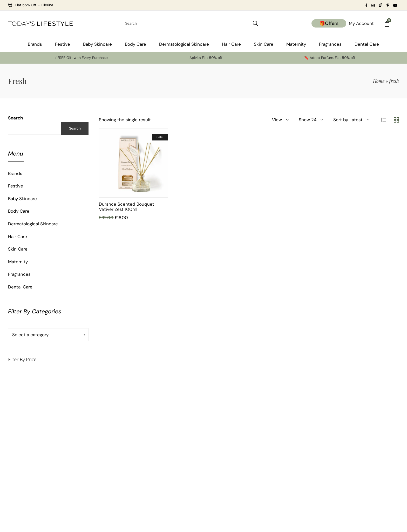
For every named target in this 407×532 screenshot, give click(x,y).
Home (379, 81)
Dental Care (20, 287)
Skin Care (18, 249)
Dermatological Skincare (33, 224)
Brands (15, 173)
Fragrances (19, 274)
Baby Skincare (22, 199)
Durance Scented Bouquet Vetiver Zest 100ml (127, 207)
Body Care (19, 211)
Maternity (18, 262)
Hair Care (18, 237)
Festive (16, 186)
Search (16, 118)
